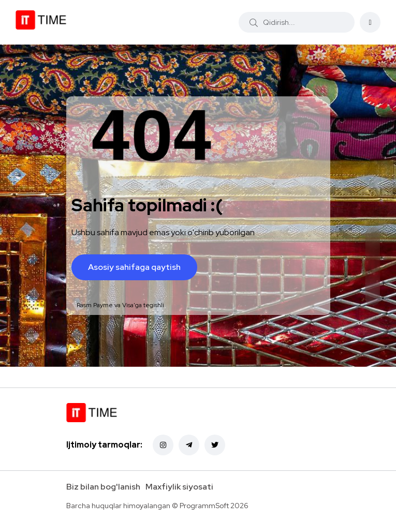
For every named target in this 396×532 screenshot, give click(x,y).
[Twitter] (215, 445)
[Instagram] (163, 445)
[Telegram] (189, 445)
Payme (103, 305)
